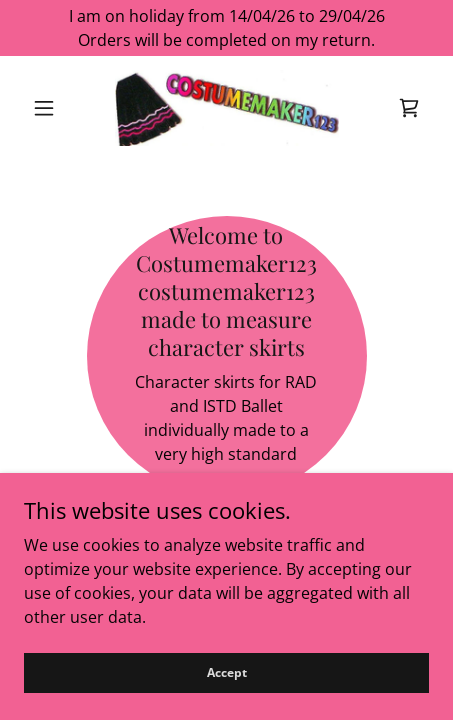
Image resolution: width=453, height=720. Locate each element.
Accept (227, 699)
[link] (227, 108)
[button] (54, 108)
